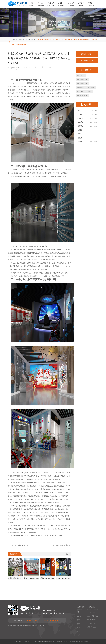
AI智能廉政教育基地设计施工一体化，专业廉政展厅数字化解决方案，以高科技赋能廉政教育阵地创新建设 (81, 114)
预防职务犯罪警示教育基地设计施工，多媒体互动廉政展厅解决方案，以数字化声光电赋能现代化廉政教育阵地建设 (93, 620)
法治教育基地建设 (82, 80)
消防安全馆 (80, 91)
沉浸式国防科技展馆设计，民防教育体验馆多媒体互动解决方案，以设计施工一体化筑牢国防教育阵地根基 (81, 110)
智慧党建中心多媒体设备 (79, 624)
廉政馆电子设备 (79, 616)
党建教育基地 (81, 87)
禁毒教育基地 (81, 76)
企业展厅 (89, 91)
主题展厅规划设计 (82, 95)
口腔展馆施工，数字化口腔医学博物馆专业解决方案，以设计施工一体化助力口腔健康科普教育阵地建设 (81, 138)
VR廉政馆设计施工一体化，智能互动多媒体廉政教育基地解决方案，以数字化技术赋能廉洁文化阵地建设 (93, 612)
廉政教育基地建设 (82, 83)
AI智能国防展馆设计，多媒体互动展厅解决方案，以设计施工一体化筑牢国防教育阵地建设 (81, 118)
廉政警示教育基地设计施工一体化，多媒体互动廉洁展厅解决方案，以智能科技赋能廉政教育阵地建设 (81, 126)
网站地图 (82, 641)
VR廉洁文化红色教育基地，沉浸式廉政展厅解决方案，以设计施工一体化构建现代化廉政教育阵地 (93, 623)
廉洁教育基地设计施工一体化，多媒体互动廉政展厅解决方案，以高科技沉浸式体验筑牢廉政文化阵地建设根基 (93, 627)
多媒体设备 (91, 87)
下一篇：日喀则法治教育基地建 (60, 545)
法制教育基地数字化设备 (79, 612)
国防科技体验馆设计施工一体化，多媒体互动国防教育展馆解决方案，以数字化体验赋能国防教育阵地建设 (81, 134)
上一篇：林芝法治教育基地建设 (19, 545)
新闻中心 (53, 25)
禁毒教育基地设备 (79, 620)
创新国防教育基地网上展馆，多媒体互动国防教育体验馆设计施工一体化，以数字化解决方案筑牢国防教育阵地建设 (81, 130)
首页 (20, 40)
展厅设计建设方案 (29, 40)
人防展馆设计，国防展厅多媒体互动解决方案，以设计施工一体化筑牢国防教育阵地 (81, 122)
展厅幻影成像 (79, 632)
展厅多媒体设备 (79, 628)
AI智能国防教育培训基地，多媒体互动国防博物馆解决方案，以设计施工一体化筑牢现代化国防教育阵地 (93, 616)
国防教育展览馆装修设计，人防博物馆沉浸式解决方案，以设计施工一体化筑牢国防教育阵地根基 (81, 142)
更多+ (68, 554)
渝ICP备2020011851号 (60, 641)
